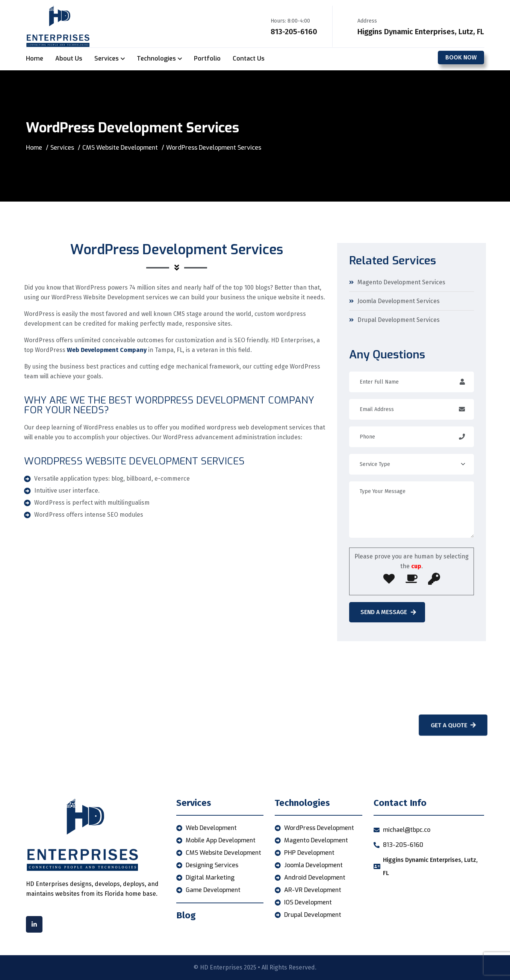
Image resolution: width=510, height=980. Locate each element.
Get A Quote (451, 725)
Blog (186, 915)
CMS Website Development (120, 148)
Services (107, 58)
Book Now (461, 57)
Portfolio (207, 58)
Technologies (156, 58)
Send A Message (388, 612)
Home (35, 58)
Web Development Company (107, 350)
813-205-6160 (294, 32)
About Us (69, 58)
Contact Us (249, 58)
